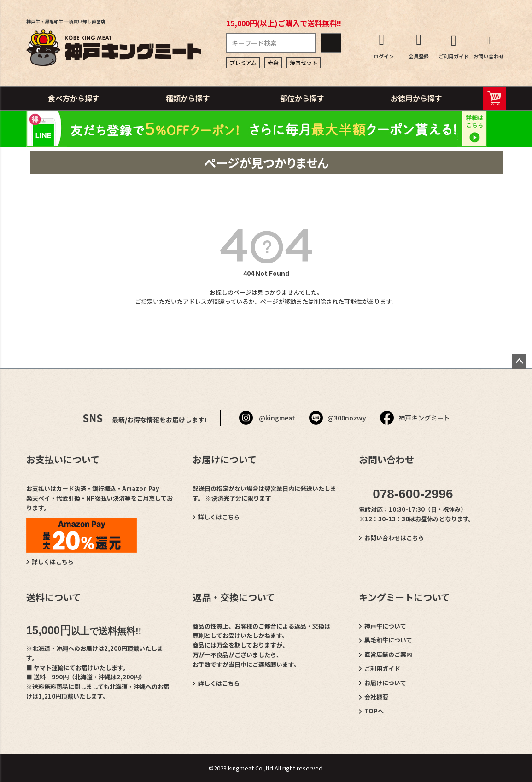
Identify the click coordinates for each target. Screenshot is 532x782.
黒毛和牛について (388, 640)
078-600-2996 (413, 494)
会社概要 (376, 697)
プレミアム (243, 62)
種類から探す (188, 98)
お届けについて (385, 683)
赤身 (273, 62)
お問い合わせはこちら (394, 538)
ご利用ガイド (382, 668)
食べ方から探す (74, 98)
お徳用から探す (416, 98)
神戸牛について (385, 626)
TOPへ (374, 711)
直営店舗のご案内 (388, 654)
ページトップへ (519, 362)
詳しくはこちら (53, 562)
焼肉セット (304, 62)
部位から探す (302, 98)
